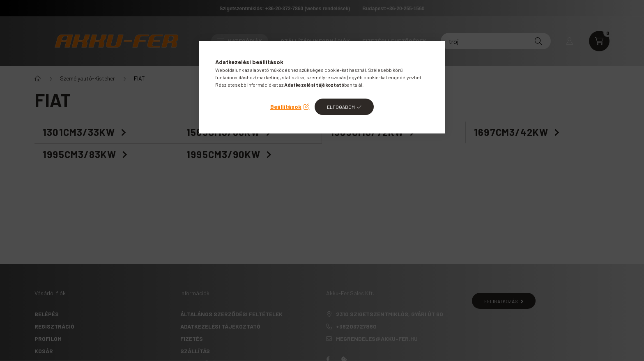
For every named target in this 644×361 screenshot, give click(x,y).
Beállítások (286, 107)
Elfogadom (341, 107)
